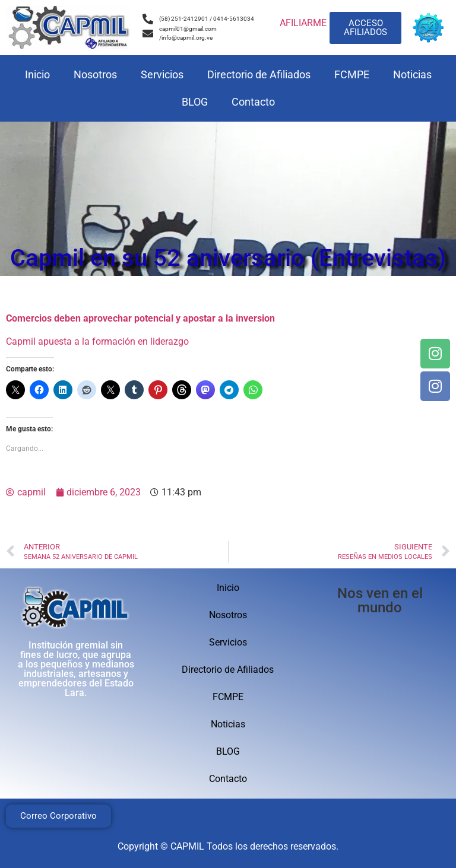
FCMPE (352, 74)
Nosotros (95, 74)
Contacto (253, 102)
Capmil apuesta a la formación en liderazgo (97, 341)
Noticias (412, 74)
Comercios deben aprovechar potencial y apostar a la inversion (140, 318)
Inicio (37, 74)
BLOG (195, 102)
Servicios (162, 74)
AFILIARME (303, 23)
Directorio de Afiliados (259, 74)
